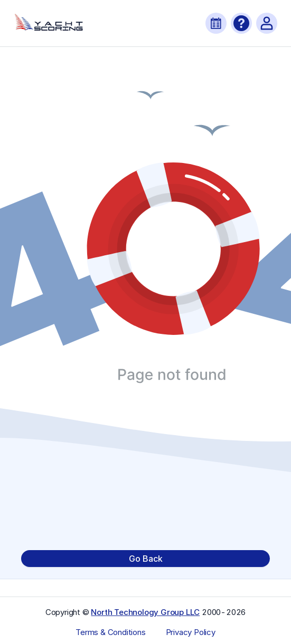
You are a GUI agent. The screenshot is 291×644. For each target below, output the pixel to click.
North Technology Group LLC (145, 612)
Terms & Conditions (110, 632)
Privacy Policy (191, 632)
